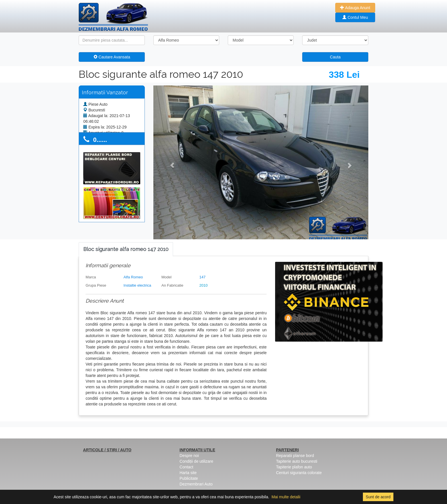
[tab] (126, 249)
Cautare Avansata (112, 57)
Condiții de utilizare (196, 461)
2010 (203, 285)
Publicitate (189, 478)
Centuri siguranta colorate (299, 473)
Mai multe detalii (286, 497)
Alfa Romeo (133, 277)
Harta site (188, 473)
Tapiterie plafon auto (294, 467)
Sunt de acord (378, 497)
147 (202, 277)
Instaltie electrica (137, 285)
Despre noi (189, 456)
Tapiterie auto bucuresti (297, 461)
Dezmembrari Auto (196, 484)
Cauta (335, 57)
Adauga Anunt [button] (355, 8)
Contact (186, 467)
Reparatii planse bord (295, 456)
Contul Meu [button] (355, 17)
